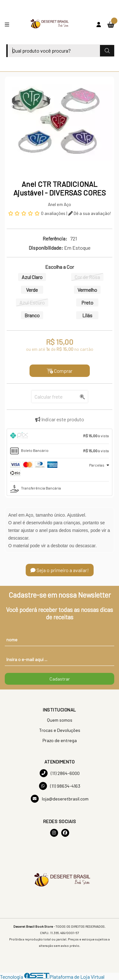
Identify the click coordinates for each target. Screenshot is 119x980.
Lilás (87, 315)
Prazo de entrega (60, 740)
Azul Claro (32, 277)
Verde (32, 290)
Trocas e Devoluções (60, 730)
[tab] (60, 436)
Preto (87, 302)
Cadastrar (60, 679)
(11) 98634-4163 (60, 786)
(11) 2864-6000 (60, 773)
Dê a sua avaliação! (89, 213)
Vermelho (87, 290)
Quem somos (60, 720)
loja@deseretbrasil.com (60, 799)
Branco (32, 315)
